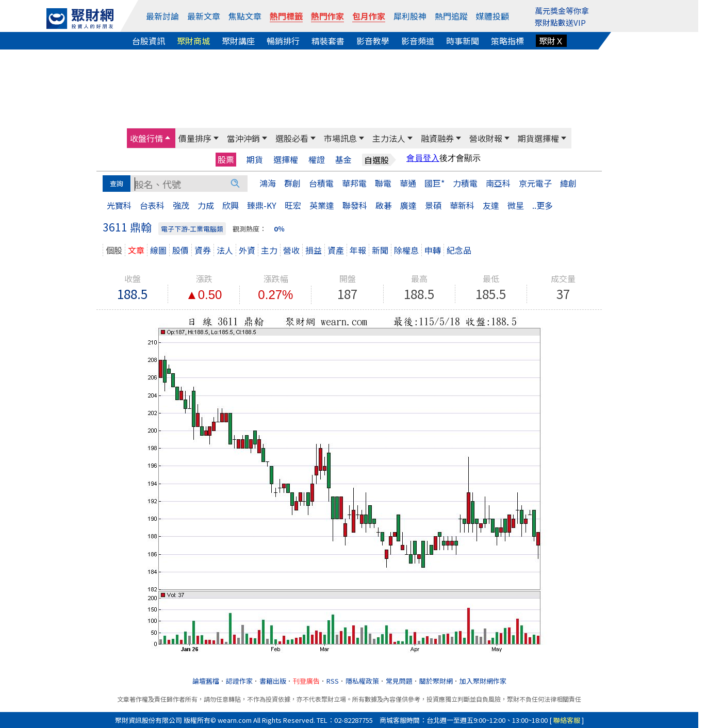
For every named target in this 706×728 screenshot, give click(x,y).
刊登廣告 (306, 681)
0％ (279, 229)
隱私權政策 (362, 681)
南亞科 (498, 183)
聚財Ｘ (551, 41)
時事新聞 (463, 41)
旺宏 (293, 205)
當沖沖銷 (243, 138)
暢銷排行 (283, 41)
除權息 (406, 250)
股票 (226, 159)
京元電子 (535, 183)
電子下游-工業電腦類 (192, 229)
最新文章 (204, 16)
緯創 (568, 183)
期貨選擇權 (538, 138)
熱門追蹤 (451, 16)
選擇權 (286, 160)
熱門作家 (327, 16)
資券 (203, 250)
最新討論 (162, 16)
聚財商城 (193, 41)
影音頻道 (418, 41)
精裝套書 (328, 41)
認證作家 (239, 681)
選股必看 (292, 138)
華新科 (462, 205)
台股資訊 (149, 41)
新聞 (380, 250)
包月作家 (369, 16)
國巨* (434, 183)
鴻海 (268, 183)
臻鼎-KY (262, 205)
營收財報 (486, 138)
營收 (291, 250)
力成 (206, 205)
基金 (343, 160)
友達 (491, 205)
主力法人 (389, 138)
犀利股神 (410, 16)
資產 (336, 250)
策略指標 (507, 41)
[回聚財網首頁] (80, 19)
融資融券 (437, 138)
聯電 (383, 183)
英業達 (322, 205)
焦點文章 (245, 16)
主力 (269, 250)
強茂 (181, 205)
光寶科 (119, 205)
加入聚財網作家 (483, 681)
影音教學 (373, 41)
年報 (358, 250)
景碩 (433, 205)
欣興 (231, 205)
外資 (247, 250)
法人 (225, 250)
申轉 (433, 250)
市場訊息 (340, 138)
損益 (314, 250)
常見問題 (399, 681)
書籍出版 (273, 681)
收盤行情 (146, 138)
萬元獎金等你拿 (562, 11)
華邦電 (354, 183)
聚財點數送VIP (560, 22)
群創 (292, 183)
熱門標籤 (286, 16)
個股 (114, 250)
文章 (136, 250)
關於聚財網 (436, 681)
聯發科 (355, 205)
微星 (516, 205)
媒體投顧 (492, 16)
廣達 (408, 205)
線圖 (158, 250)
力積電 (465, 183)
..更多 (543, 205)
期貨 (255, 160)
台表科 (152, 205)
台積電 (321, 183)
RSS (333, 681)
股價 (180, 250)
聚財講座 (238, 41)
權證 (317, 160)
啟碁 (384, 205)
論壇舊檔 (206, 681)
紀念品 (459, 250)
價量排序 (195, 138)
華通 (408, 183)
